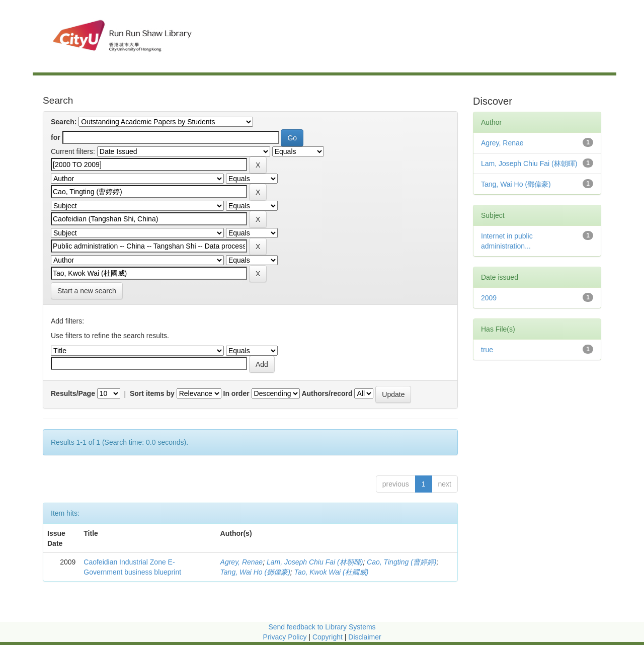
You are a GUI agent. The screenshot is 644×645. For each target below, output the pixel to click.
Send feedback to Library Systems (322, 627)
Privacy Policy (285, 637)
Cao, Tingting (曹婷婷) (401, 562)
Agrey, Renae (242, 562)
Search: (64, 122)
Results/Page (73, 393)
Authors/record (327, 393)
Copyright (329, 637)
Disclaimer (365, 637)
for (56, 137)
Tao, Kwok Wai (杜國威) (332, 572)
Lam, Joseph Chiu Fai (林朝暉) (315, 562)
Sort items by (152, 393)
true (487, 350)
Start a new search (87, 291)
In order (236, 393)
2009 (489, 298)
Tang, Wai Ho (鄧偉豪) (255, 572)
